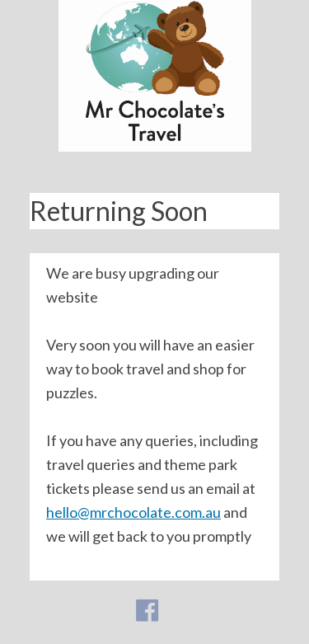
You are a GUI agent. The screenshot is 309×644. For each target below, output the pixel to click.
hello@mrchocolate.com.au (133, 512)
